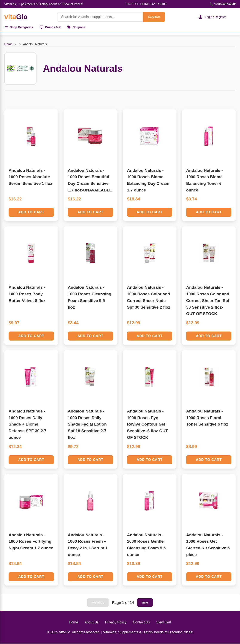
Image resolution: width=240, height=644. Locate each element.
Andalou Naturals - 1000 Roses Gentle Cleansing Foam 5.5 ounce (146, 545)
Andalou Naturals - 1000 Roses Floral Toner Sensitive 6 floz (207, 418)
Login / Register (211, 17)
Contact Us (141, 623)
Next (145, 603)
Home (8, 45)
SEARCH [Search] (153, 17)
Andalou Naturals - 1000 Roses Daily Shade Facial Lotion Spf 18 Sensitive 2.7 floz (87, 425)
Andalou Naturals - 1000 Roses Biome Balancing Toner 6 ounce (204, 181)
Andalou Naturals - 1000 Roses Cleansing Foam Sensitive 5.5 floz (90, 298)
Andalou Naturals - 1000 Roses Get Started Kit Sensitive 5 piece (208, 545)
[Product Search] (99, 17)
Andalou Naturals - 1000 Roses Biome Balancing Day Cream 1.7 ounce (148, 181)
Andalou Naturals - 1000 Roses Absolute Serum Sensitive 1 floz (30, 177)
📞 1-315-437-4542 (223, 4)
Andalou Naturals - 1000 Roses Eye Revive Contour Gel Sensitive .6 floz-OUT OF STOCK (148, 425)
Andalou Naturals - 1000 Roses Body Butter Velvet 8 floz (27, 294)
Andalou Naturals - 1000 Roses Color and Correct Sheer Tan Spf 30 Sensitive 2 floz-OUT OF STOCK (208, 301)
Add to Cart (31, 213)
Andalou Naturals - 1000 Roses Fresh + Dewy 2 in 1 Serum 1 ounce (88, 545)
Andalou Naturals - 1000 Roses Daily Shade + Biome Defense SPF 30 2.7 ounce (27, 425)
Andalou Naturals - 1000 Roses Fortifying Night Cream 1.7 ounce (31, 542)
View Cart (164, 623)
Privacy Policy (116, 623)
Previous (98, 603)
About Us (92, 623)
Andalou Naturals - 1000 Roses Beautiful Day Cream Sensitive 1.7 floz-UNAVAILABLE (90, 181)
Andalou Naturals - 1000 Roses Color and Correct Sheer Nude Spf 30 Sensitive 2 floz (149, 298)
